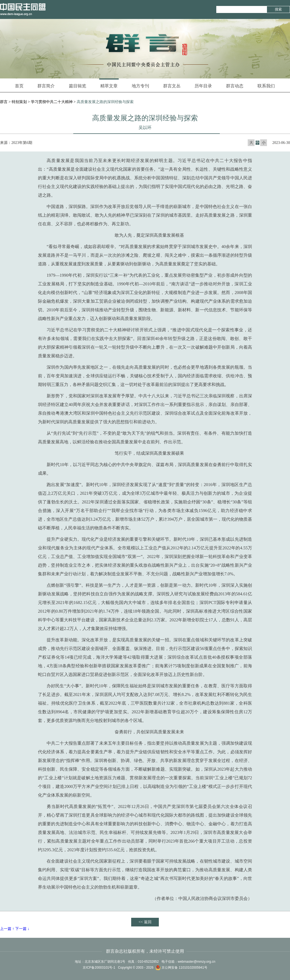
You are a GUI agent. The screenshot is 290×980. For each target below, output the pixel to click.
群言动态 (235, 86)
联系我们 (266, 86)
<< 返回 (145, 922)
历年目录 (203, 86)
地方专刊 (140, 86)
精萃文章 (109, 83)
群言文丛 (172, 86)
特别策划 (19, 102)
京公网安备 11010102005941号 (181, 968)
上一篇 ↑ (7, 929)
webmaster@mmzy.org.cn (197, 962)
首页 (19, 86)
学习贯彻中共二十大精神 (52, 102)
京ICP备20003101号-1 (99, 968)
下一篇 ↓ (22, 929)
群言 (4, 102)
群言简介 (46, 86)
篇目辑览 (78, 86)
